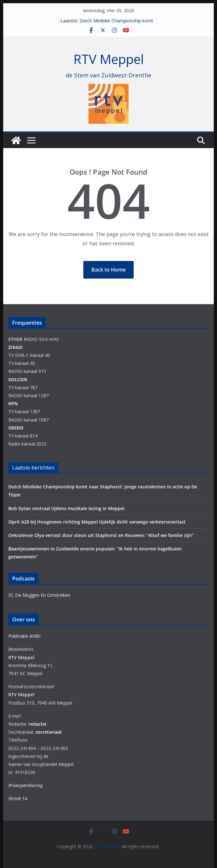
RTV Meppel (109, 59)
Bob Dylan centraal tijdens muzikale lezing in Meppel (66, 508)
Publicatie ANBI (24, 636)
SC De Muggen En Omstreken (39, 595)
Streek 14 (18, 798)
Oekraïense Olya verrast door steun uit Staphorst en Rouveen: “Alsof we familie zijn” (101, 535)
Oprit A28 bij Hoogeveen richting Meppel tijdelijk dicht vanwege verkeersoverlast (97, 522)
